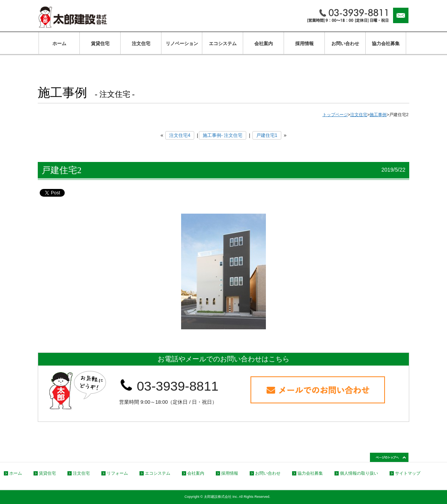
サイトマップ (408, 473)
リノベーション (182, 44)
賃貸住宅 (100, 44)
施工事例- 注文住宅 (223, 135)
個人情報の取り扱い (359, 473)
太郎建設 (73, 17)
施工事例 (378, 115)
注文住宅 (141, 44)
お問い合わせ (345, 44)
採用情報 (304, 44)
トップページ (335, 115)
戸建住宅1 (267, 135)
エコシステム (223, 44)
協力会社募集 (386, 44)
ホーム (59, 44)
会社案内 (264, 44)
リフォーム (117, 473)
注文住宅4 (180, 135)
